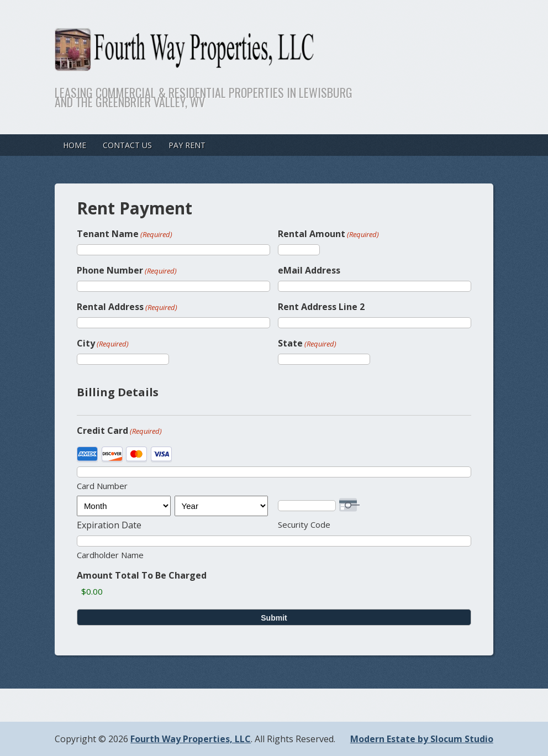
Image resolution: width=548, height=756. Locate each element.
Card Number (102, 486)
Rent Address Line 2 (321, 307)
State (307, 343)
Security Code (304, 524)
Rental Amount (328, 234)
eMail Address (309, 270)
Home (75, 145)
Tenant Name (125, 234)
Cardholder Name (110, 555)
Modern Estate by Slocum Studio (422, 739)
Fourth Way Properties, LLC (191, 739)
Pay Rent (187, 145)
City (103, 343)
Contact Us (127, 145)
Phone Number (127, 270)
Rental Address (127, 307)
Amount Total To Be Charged (142, 575)
